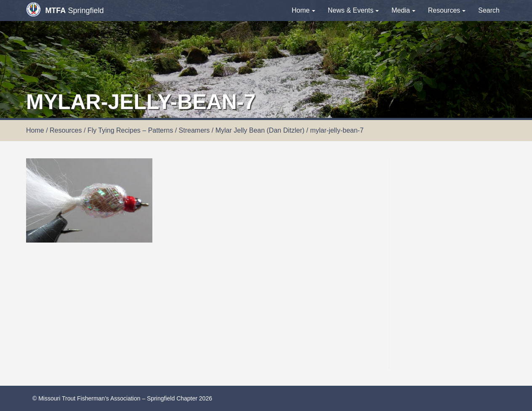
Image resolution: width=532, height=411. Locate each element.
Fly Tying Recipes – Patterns (130, 130)
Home (303, 10)
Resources (447, 10)
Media (403, 10)
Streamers (194, 130)
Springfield (65, 9)
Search (489, 10)
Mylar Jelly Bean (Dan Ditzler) (260, 130)
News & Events (353, 10)
